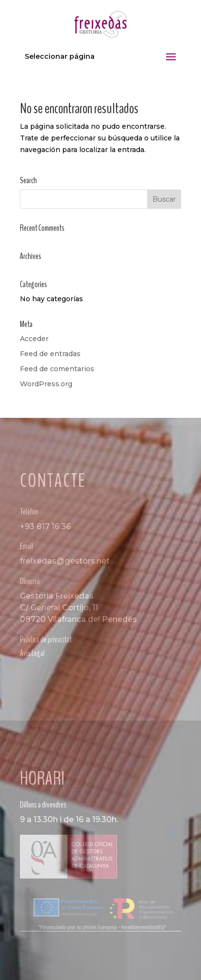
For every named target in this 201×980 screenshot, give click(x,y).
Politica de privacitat (46, 639)
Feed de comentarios (57, 369)
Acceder (34, 339)
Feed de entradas (50, 354)
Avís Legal (32, 653)
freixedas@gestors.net (65, 561)
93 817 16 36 (48, 526)
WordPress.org (46, 384)
